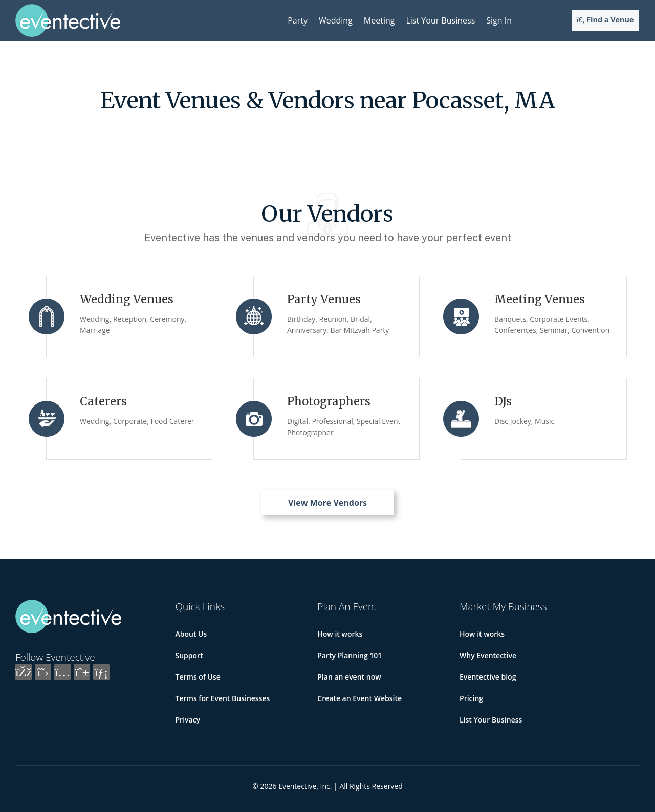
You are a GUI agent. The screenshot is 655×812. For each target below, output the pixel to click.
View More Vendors (327, 503)
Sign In (499, 20)
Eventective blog (488, 677)
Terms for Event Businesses (223, 698)
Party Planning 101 (350, 655)
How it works (340, 634)
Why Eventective (488, 655)
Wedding (336, 20)
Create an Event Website (359, 698)
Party (298, 20)
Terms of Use (198, 677)
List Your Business (440, 20)
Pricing (471, 698)
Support (189, 655)
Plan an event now (349, 677)
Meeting (379, 20)
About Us (191, 634)
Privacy (188, 720)
